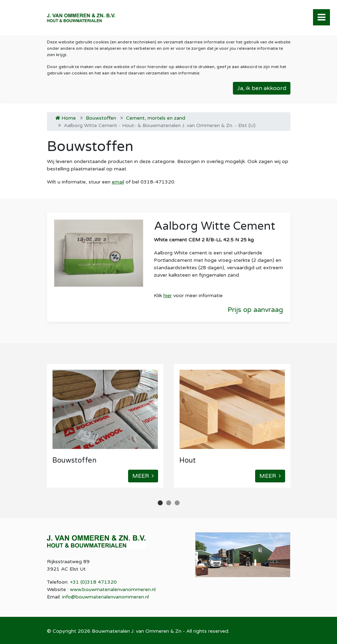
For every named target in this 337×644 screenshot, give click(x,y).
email (118, 182)
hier (168, 296)
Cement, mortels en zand (156, 118)
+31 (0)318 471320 (93, 582)
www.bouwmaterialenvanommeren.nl (113, 589)
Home (66, 118)
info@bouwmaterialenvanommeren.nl (106, 597)
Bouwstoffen (101, 118)
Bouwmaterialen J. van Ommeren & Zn (137, 631)
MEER (143, 476)
